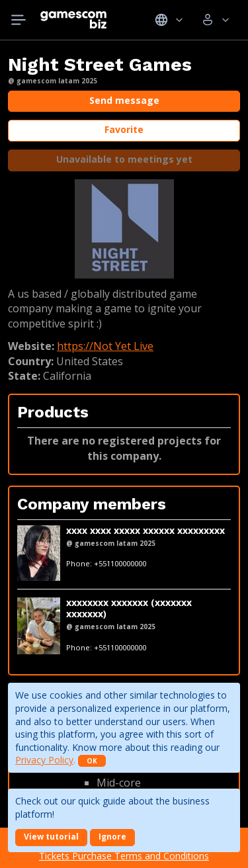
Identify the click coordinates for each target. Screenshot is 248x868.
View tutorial (51, 837)
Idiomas (169, 20)
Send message (124, 100)
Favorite (124, 129)
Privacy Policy (44, 760)
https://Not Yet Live (105, 346)
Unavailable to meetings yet (124, 159)
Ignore (112, 837)
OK (92, 761)
